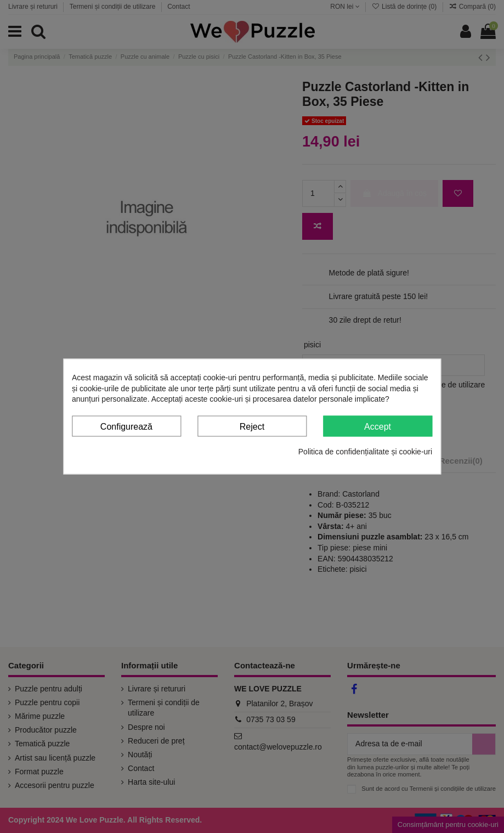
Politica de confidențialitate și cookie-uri (365, 452)
